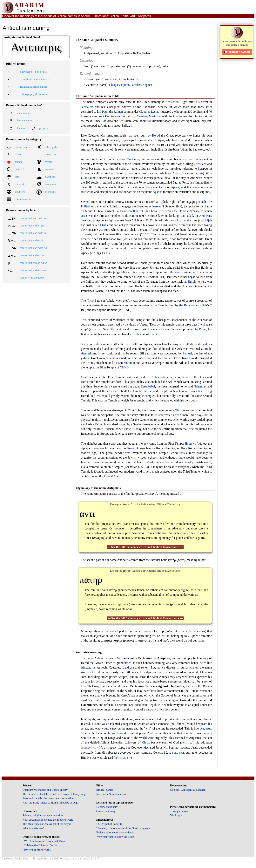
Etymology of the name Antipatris (98, 488)
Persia (183, 453)
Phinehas (175, 272)
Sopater (148, 85)
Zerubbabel (148, 386)
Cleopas (114, 85)
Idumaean (113, 140)
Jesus (84, 216)
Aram (203, 234)
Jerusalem (87, 107)
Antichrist (111, 79)
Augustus (206, 728)
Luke (84, 178)
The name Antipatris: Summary (97, 40)
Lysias (155, 112)
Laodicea (128, 667)
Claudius (145, 112)
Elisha (104, 225)
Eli (123, 272)
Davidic (184, 211)
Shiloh (192, 282)
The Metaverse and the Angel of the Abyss (47, 824)
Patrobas (136, 85)
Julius (111, 733)
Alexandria (88, 667)
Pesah (203, 329)
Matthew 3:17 (123, 758)
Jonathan (133, 211)
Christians (200, 164)
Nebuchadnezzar (162, 377)
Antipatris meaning (89, 652)
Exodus (136, 334)
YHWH (125, 367)
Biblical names (105, 790)
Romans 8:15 (89, 748)
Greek (131, 448)
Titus (179, 410)
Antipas (135, 79)
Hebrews (190, 444)
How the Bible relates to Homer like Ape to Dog (50, 803)
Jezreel (156, 206)
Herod (156, 135)
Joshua (154, 268)
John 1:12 (187, 743)
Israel (202, 202)
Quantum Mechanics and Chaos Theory (45, 790)
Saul (118, 211)
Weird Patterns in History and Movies (46, 841)
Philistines (88, 206)
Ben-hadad (186, 216)
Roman (118, 112)
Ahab (180, 220)
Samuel (187, 353)
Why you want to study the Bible (115, 837)
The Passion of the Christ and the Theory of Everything (54, 794)
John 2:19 (95, 330)
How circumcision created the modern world (48, 820)
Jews (209, 107)
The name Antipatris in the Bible (98, 96)
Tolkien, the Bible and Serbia (41, 845)
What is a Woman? (33, 828)
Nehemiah (200, 386)
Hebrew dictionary (107, 807)
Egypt (153, 334)
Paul (105, 112)
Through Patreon (180, 811)
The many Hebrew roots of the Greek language (123, 828)
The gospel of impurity (109, 824)
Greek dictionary (106, 811)
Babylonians (192, 305)
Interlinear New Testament (111, 794)
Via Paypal (176, 815)
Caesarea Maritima (149, 116)
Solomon (129, 363)
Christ (146, 742)
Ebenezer (203, 272)
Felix (130, 116)
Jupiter (125, 85)
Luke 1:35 (178, 753)
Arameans (206, 216)
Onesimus (133, 159)
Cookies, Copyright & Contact (188, 790)
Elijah (208, 220)
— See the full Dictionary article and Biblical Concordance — (145, 547)
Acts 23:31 (172, 102)
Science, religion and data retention (43, 815)
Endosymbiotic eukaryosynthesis (115, 832)
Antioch (124, 79)
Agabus (157, 192)
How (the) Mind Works (37, 850)
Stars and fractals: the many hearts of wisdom (48, 798)
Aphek (175, 187)
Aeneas (177, 173)
